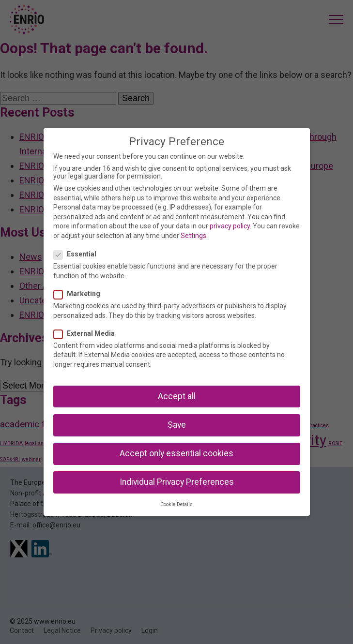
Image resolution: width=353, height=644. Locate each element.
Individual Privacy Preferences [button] (177, 482)
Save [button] (177, 425)
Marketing (80, 294)
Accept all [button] (177, 396)
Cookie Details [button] (176, 504)
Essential (78, 254)
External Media (87, 333)
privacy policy (230, 226)
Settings (193, 236)
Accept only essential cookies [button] (176, 453)
